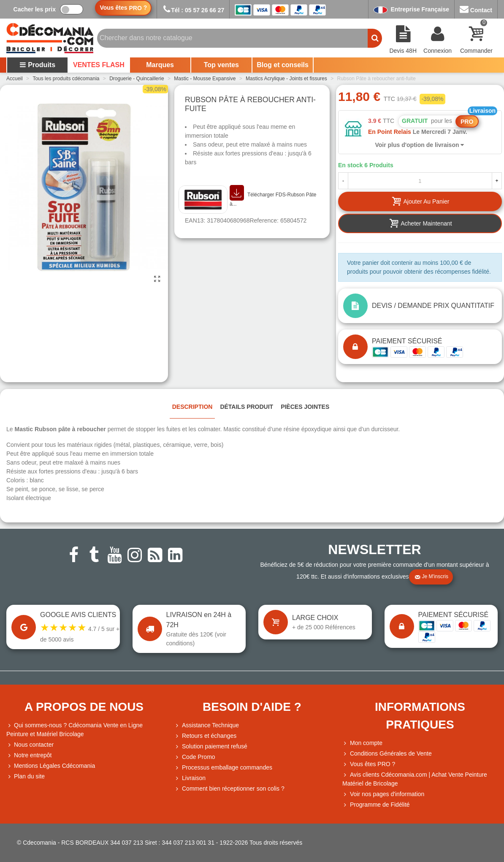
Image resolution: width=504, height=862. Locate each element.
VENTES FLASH (99, 65)
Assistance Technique (207, 725)
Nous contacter (30, 745)
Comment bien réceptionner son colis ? (229, 789)
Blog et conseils (283, 65)
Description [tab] (192, 407)
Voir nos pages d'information (383, 794)
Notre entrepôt (29, 755)
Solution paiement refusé (211, 746)
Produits (37, 65)
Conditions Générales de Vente (387, 754)
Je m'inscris (431, 577)
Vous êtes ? (123, 8)
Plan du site (26, 776)
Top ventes (221, 65)
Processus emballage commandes (223, 768)
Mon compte (362, 743)
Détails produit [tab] (247, 407)
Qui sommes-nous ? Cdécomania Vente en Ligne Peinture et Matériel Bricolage (75, 729)
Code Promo (195, 757)
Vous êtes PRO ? (373, 764)
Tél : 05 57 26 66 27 (193, 10)
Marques (160, 65)
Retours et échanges (205, 736)
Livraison (190, 778)
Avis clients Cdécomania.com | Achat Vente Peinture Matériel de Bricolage (415, 779)
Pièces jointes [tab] (305, 407)
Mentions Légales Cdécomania (51, 766)
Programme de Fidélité (376, 805)
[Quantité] (420, 181)
